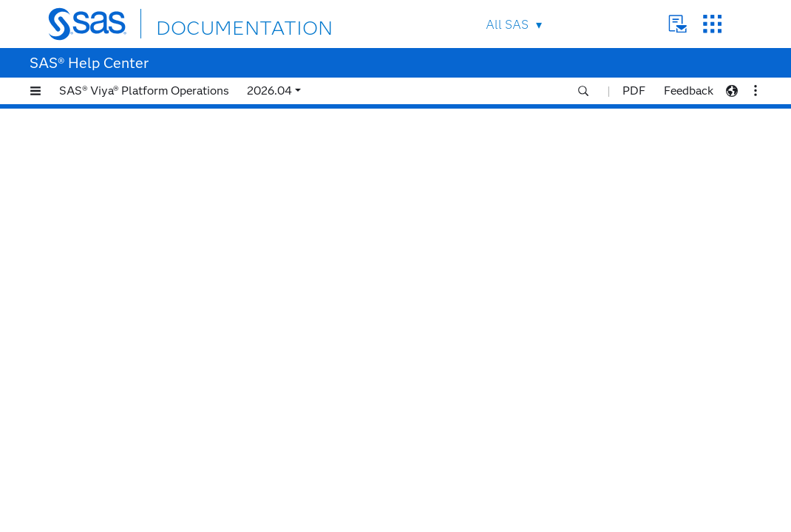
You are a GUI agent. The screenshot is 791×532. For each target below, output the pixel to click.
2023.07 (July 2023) (107, 144)
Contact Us (678, 24)
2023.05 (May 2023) (108, 181)
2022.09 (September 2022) (124, 329)
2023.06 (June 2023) (108, 163)
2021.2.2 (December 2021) (123, 495)
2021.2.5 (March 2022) (114, 440)
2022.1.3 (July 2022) (108, 366)
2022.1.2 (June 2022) (110, 385)
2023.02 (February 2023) (119, 237)
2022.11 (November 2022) (122, 292)
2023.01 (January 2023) (116, 255)
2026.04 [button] (269, 91)
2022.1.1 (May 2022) (109, 403)
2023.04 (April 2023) (109, 200)
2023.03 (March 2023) (112, 218)
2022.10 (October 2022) (118, 311)
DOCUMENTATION (210, 23)
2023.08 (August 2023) (115, 126)
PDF (634, 91)
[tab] (138, 311)
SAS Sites (712, 24)
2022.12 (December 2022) (122, 274)
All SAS (507, 25)
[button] (35, 91)
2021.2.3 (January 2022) (118, 477)
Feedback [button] (689, 91)
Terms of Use (514, 520)
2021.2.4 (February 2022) (121, 458)
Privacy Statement (440, 520)
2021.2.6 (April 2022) (111, 422)
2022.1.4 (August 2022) (116, 348)
